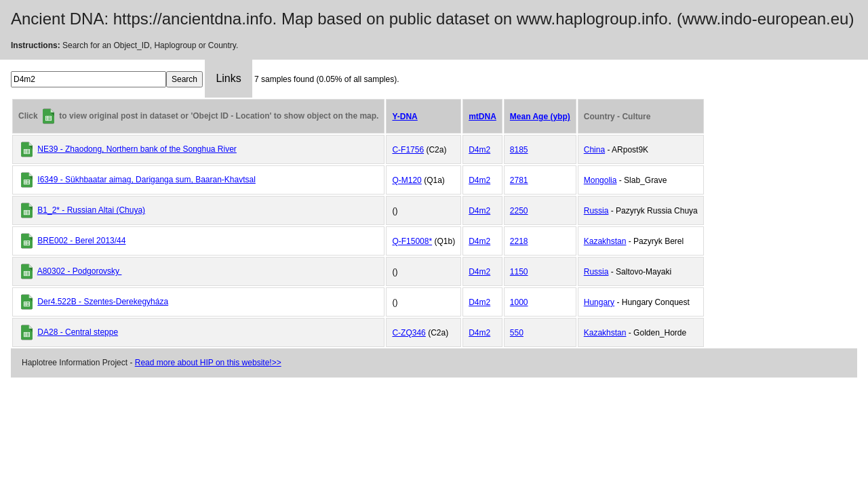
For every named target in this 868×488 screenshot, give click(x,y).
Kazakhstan (605, 241)
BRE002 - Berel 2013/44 (81, 241)
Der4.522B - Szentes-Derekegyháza (103, 302)
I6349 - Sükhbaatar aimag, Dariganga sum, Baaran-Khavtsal (146, 180)
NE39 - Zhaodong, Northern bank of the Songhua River (137, 149)
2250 (519, 211)
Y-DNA (405, 117)
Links (228, 78)
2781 (519, 180)
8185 (519, 150)
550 (517, 333)
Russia (596, 211)
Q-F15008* (412, 241)
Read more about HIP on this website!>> (208, 363)
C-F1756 (408, 150)
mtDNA (482, 117)
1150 (519, 272)
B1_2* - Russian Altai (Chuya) (91, 210)
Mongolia (600, 180)
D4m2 (479, 150)
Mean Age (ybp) (540, 117)
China (594, 150)
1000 (519, 302)
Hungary (599, 302)
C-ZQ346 (409, 333)
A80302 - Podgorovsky (80, 271)
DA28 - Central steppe (78, 332)
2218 (519, 241)
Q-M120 (407, 180)
